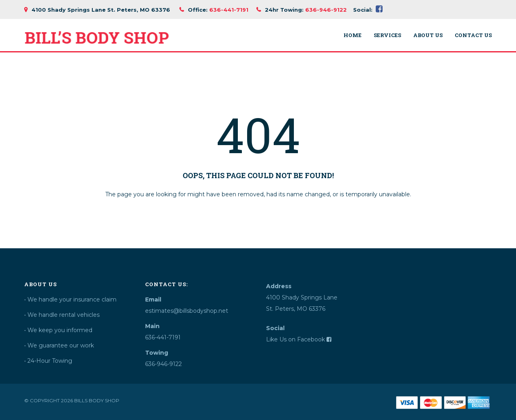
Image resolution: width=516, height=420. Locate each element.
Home (353, 35)
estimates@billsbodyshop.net (187, 311)
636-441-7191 (229, 10)
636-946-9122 (326, 10)
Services (387, 35)
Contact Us (473, 35)
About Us (428, 35)
